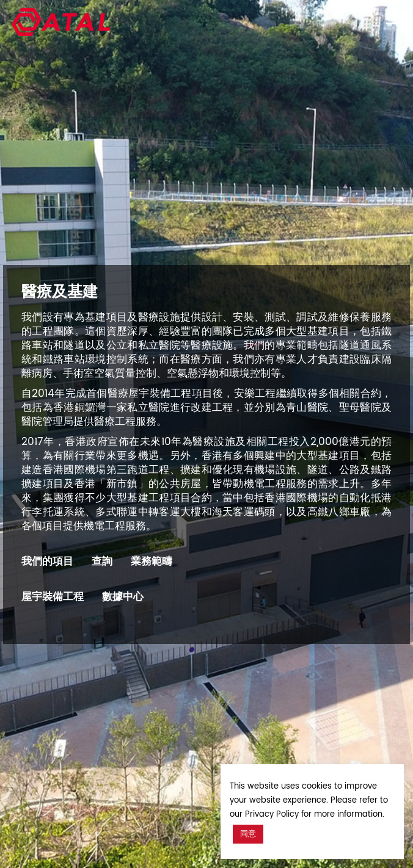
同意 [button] (248, 834)
